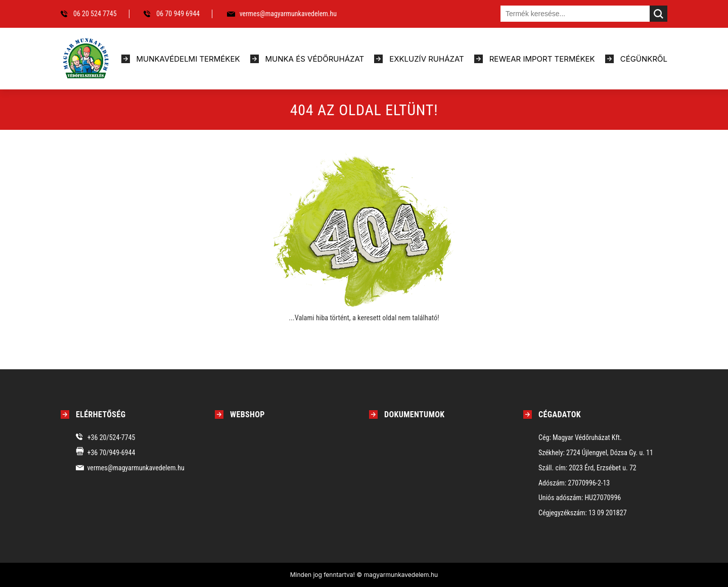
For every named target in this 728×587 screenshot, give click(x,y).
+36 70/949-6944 (111, 453)
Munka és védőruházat (315, 59)
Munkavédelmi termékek (188, 59)
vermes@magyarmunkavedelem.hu (288, 14)
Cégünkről (644, 59)
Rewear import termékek (542, 59)
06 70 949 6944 (178, 14)
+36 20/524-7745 (111, 437)
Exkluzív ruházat (427, 59)
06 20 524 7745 (95, 14)
